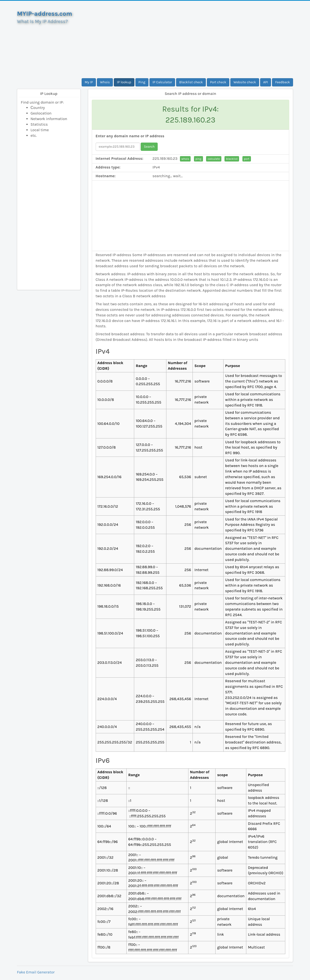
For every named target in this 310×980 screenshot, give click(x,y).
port (247, 159)
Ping (142, 82)
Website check (245, 82)
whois (185, 159)
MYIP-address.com (45, 14)
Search (149, 147)
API (266, 82)
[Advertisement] (191, 39)
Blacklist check (191, 82)
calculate (214, 159)
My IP (89, 82)
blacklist (232, 159)
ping (198, 159)
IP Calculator (162, 82)
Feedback (283, 82)
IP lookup (124, 82)
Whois (105, 82)
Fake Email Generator (36, 972)
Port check (218, 82)
